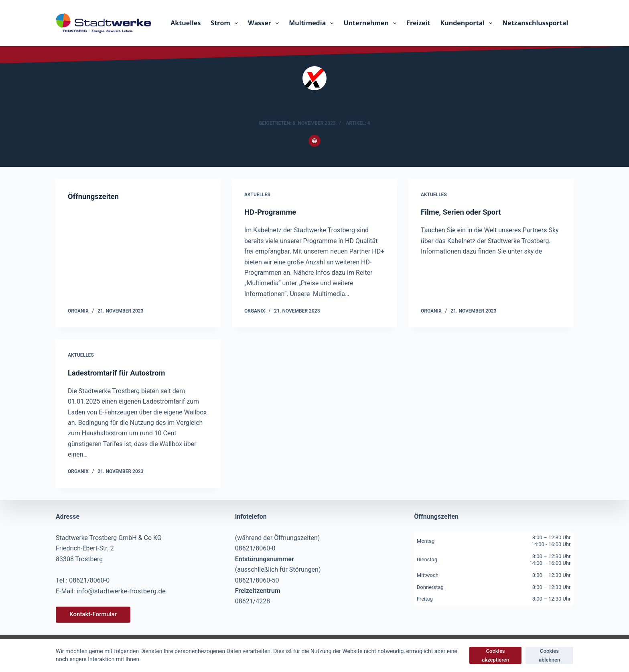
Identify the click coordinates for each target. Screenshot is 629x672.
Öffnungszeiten (95, 196)
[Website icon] (314, 141)
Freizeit (418, 23)
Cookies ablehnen (549, 655)
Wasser (265, 23)
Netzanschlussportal (535, 23)
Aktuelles (186, 23)
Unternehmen (371, 23)
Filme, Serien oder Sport (464, 212)
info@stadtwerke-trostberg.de (119, 591)
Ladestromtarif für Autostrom (121, 373)
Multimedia (313, 23)
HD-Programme (273, 212)
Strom (226, 23)
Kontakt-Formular (93, 614)
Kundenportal (468, 23)
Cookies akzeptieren (495, 655)
